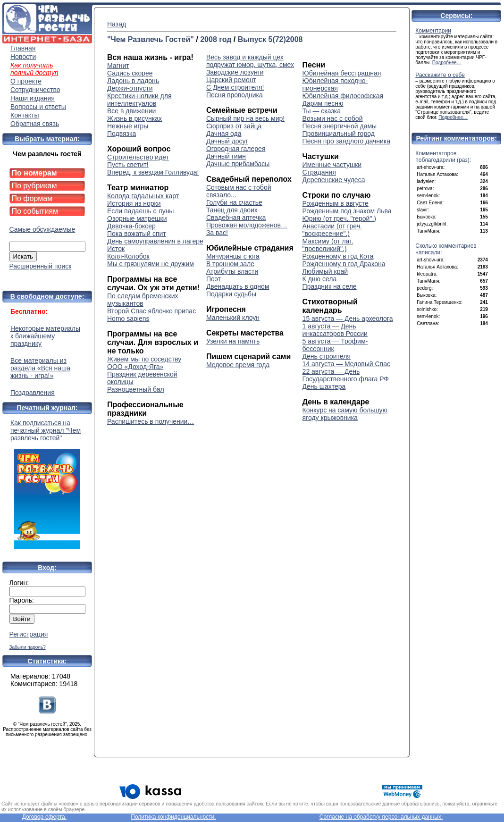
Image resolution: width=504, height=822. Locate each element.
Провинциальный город (339, 134)
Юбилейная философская (343, 96)
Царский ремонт (231, 80)
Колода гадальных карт (143, 196)
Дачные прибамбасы (238, 164)
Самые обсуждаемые (42, 229)
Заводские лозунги (235, 72)
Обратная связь (35, 124)
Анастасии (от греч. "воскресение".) (332, 230)
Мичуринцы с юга (233, 256)
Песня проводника (235, 95)
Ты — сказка (322, 111)
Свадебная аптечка (236, 218)
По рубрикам (34, 186)
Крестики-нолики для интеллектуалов (139, 100)
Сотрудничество (35, 90)
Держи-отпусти (130, 88)
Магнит (118, 66)
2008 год (216, 39)
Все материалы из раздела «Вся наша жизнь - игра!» (40, 368)
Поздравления (33, 393)
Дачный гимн (226, 156)
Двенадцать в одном (238, 286)
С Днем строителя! (235, 87)
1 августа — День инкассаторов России (335, 330)
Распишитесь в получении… (151, 421)
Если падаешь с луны (140, 211)
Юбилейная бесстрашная (342, 73)
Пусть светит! (128, 165)
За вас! (217, 233)
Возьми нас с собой (333, 118)
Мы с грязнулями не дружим (151, 264)
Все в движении (131, 111)
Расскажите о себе (440, 75)
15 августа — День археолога (348, 319)
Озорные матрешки (137, 218)
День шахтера (324, 386)
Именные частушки (332, 165)
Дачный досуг (227, 141)
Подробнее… (447, 63)
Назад (117, 24)
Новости (23, 57)
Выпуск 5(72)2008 (270, 39)
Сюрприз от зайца (234, 126)
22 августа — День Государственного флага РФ (346, 375)
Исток (116, 249)
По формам (32, 198)
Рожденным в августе (336, 203)
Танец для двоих (232, 210)
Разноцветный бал (136, 389)
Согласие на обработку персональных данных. (381, 817)
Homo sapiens (128, 319)
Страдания (319, 172)
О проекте (26, 81)
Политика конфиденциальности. (173, 817)
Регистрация (29, 634)
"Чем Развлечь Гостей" (151, 39)
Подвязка (122, 134)
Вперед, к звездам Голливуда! (153, 172)
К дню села (320, 279)
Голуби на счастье (234, 202)
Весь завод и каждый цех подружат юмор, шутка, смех (250, 61)
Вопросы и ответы (38, 107)
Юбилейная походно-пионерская (335, 84)
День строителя (327, 356)
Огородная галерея (236, 149)
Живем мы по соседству (144, 359)
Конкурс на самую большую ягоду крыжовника (345, 414)
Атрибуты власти (232, 271)
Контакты (25, 115)
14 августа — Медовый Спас (346, 364)
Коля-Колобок (128, 256)
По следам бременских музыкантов (143, 300)
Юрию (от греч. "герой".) (339, 218)
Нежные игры (128, 126)
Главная (23, 48)
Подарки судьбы (231, 294)
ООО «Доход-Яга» (135, 367)
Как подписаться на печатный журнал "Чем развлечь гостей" (47, 484)
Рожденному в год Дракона (344, 264)
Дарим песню (323, 103)
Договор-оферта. (44, 817)
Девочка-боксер (131, 226)
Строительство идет (138, 157)
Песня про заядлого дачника (346, 141)
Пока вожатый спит (137, 234)
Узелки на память (233, 341)
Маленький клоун (233, 318)
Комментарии (433, 31)
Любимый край (325, 271)
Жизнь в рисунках (134, 118)
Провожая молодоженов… (247, 225)
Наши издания (33, 98)
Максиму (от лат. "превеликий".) (328, 245)
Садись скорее (130, 73)
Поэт (214, 279)
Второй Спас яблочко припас (151, 311)
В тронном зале (230, 264)
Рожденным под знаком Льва (347, 211)
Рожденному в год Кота (338, 256)
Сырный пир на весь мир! (245, 118)
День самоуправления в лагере (155, 241)
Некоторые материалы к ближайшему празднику (45, 336)
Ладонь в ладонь (133, 81)
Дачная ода (224, 134)
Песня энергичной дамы (340, 126)
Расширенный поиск (41, 266)
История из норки (134, 203)
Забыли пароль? (28, 647)
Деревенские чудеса (334, 180)
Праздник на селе (330, 286)
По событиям (35, 211)
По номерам (34, 173)
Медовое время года (238, 365)
